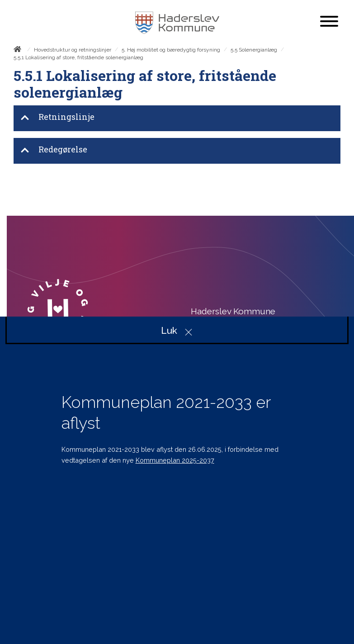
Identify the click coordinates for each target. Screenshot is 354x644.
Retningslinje (57, 118)
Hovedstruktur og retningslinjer (73, 50)
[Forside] (19, 51)
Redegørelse (54, 150)
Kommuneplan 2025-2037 (175, 460)
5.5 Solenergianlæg (254, 50)
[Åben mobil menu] (329, 22)
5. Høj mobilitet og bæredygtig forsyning (171, 50)
